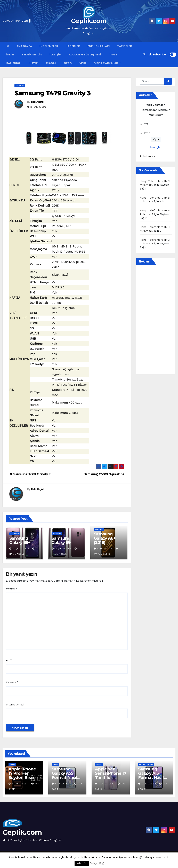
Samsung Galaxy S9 (61, 540)
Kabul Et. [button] (82, 863)
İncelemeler (49, 46)
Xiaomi (51, 63)
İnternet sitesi (15, 705)
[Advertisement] (159, 320)
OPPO (68, 63)
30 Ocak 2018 (105, 549)
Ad (9, 660)
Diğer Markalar (107, 63)
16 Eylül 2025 (20, 784)
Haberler (73, 46)
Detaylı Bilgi (97, 863)
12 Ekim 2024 (149, 784)
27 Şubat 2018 (21, 549)
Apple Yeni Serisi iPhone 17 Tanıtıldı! (111, 773)
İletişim (55, 55)
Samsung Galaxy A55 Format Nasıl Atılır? (64, 775)
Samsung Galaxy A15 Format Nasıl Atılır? (151, 775)
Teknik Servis (32, 55)
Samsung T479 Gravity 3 (52, 93)
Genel (12, 765)
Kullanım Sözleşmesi (85, 55)
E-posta (12, 682)
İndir (10, 55)
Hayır (146, 133)
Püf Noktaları (99, 46)
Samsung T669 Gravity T (30, 474)
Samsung (13, 63)
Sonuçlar (156, 147)
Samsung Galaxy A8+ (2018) (105, 538)
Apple (113, 55)
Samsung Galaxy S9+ (20, 540)
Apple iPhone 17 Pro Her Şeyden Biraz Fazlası (22, 775)
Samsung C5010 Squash (104, 474)
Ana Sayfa (24, 46)
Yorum (11, 589)
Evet (146, 124)
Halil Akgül (37, 102)
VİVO (83, 63)
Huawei (33, 63)
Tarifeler (125, 46)
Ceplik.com (89, 21)
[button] (144, 54)
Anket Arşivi (148, 156)
